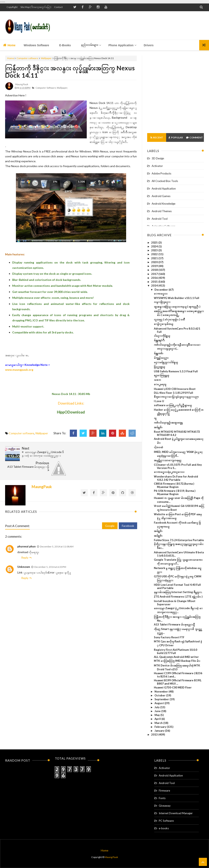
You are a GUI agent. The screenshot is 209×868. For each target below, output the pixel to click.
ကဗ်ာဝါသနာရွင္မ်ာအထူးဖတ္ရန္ (168, 422)
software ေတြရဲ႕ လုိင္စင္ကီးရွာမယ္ (173, 405)
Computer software (27, 58)
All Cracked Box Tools (165, 181)
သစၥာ (157, 380)
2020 (155, 262)
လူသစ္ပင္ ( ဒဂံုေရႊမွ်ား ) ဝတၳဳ (169, 319)
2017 (155, 274)
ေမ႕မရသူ (160, 384)
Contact (58, 7)
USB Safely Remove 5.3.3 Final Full (176, 371)
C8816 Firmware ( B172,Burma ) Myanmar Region (174, 485)
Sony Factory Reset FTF (169, 637)
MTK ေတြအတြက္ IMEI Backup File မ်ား (177, 661)
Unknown (24, 552)
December (162, 290)
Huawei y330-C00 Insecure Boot (175, 389)
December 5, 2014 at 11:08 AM (57, 532)
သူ (155, 418)
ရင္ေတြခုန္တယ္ (161, 375)
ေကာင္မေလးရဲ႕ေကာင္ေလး (169, 472)
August (160, 703)
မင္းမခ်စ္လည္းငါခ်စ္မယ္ (166, 362)
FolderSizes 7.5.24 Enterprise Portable (179, 540)
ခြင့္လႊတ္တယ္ (159, 367)
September (162, 699)
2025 (155, 243)
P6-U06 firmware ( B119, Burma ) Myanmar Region (175, 492)
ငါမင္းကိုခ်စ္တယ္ (162, 336)
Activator (157, 166)
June (158, 711)
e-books (164, 828)
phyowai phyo (27, 532)
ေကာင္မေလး (161, 293)
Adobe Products (161, 173)
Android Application (164, 189)
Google (110, 511)
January (160, 731)
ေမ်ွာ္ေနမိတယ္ (163, 324)
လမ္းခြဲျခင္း (162, 302)
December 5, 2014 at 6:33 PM (50, 552)
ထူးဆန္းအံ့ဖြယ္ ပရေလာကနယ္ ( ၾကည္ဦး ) (177, 307)
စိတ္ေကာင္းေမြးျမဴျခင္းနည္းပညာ (176, 397)
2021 (155, 258)
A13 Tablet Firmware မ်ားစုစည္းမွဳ (174, 624)
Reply (25, 543)
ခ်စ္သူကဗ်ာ (159, 353)
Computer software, (46, 88)
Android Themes (162, 211)
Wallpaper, (62, 88)
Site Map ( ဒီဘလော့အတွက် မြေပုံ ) (36, 7)
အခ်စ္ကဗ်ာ (158, 427)
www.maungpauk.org (19, 370)
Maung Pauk (111, 857)
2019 (155, 266)
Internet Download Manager (176, 813)
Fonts (162, 798)
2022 (155, 254)
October (160, 695)
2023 (155, 250)
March (159, 723)
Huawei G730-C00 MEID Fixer (173, 687)
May (157, 715)
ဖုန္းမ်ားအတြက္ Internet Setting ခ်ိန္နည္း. (178, 592)
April (158, 719)
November (162, 692)
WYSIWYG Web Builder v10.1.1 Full (177, 298)
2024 (155, 246)
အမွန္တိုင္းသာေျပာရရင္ (168, 460)
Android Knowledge (163, 204)
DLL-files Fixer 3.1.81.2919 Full (173, 393)
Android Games (161, 196)
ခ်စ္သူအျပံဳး (159, 340)
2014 (155, 286)
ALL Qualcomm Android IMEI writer (176, 657)
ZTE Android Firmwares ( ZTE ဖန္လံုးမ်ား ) (178, 597)
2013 (155, 735)
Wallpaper (46, 58)
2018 (155, 270)
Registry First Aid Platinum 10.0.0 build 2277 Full (176, 651)
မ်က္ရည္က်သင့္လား (161, 358)
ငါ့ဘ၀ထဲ (158, 447)
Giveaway (165, 806)
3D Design (158, 158)
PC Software (166, 821)
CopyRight (12, 7)
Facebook (128, 511)
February (161, 727)
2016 (155, 278)
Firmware (164, 791)
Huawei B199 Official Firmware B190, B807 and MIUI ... (178, 682)
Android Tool (160, 219)
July (157, 707)
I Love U (159, 401)
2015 (155, 282)
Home (9, 45)
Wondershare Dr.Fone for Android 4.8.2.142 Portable (176, 478)
